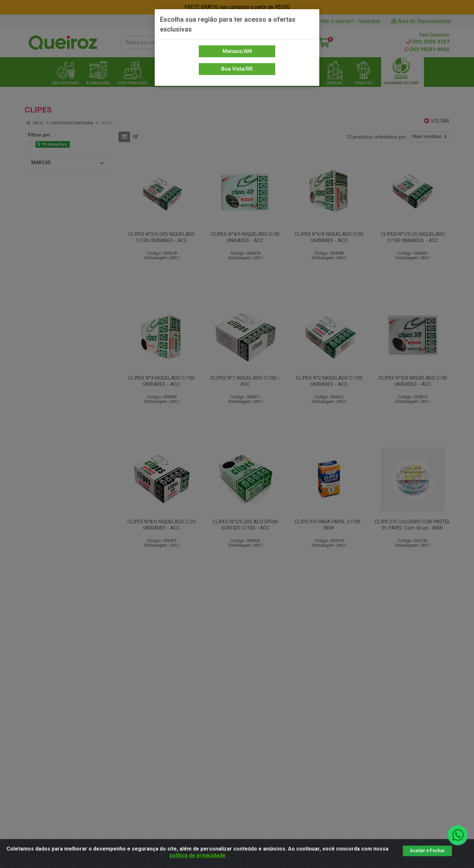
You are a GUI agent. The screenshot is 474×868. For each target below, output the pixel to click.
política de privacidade (197, 855)
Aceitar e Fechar (427, 851)
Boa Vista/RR (237, 69)
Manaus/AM (237, 51)
